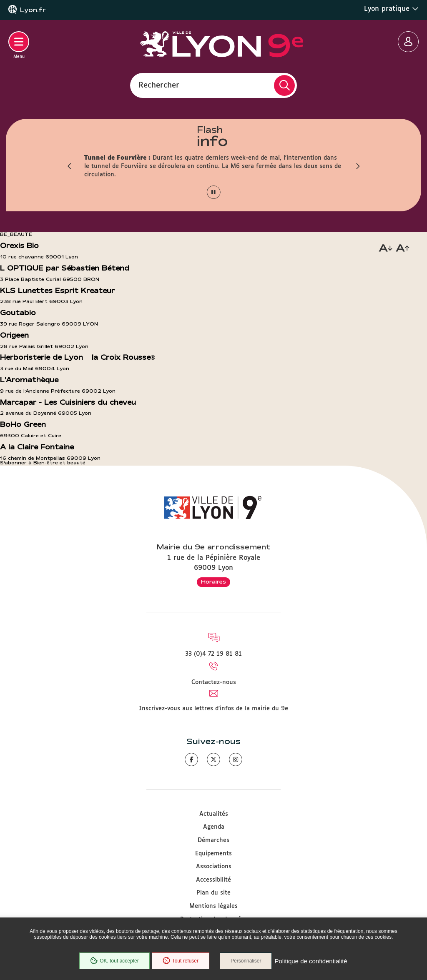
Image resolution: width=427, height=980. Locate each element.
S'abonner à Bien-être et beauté (43, 463)
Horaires (213, 581)
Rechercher (159, 85)
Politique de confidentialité (311, 961)
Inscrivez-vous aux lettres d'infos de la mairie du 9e (213, 709)
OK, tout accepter (114, 961)
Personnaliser (246, 961)
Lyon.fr (33, 10)
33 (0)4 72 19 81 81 (213, 654)
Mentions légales (213, 906)
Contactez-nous (214, 682)
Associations (214, 867)
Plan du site (213, 893)
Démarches (213, 840)
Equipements (213, 854)
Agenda (214, 827)
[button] (70, 166)
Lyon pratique (391, 9)
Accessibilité (213, 880)
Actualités (214, 814)
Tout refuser (181, 961)
